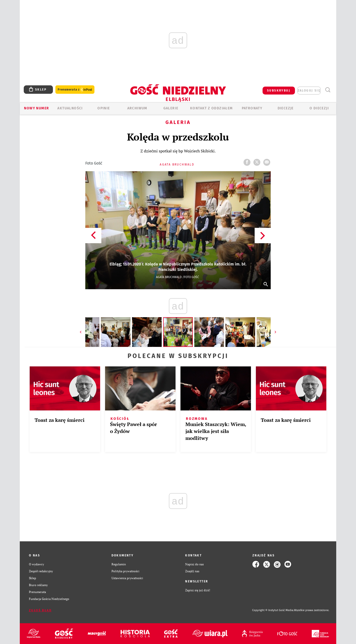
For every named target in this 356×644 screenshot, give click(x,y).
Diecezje (286, 108)
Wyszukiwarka (328, 90)
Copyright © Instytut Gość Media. (273, 610)
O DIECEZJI (319, 108)
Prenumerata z (75, 90)
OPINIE (104, 108)
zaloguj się (309, 91)
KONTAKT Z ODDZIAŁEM (211, 108)
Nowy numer (36, 108)
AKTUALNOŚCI (70, 108)
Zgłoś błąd (40, 610)
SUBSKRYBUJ (279, 91)
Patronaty (252, 108)
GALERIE (171, 108)
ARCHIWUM (137, 108)
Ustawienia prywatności (127, 578)
